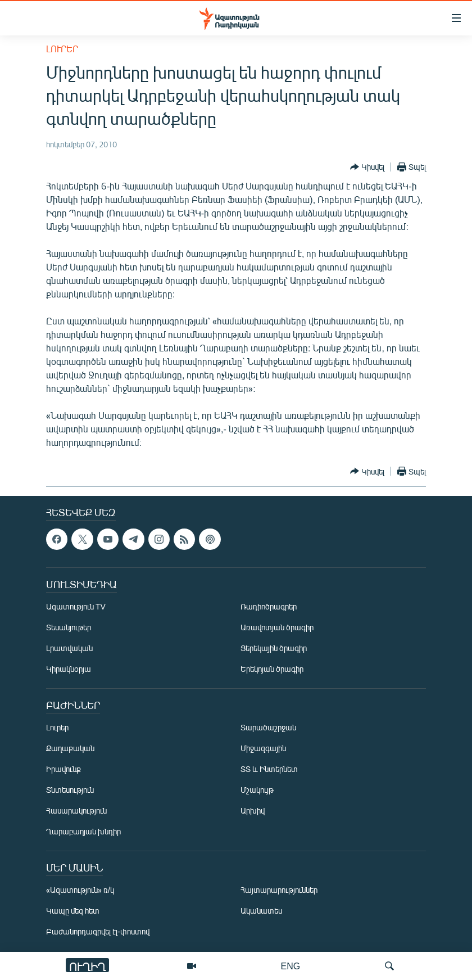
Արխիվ (253, 810)
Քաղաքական (70, 748)
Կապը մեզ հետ (73, 911)
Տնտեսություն (70, 790)
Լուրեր (62, 49)
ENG (291, 966)
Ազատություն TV (76, 606)
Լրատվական (69, 648)
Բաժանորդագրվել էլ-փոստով (98, 931)
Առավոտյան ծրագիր (277, 627)
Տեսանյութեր (69, 627)
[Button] (367, 167)
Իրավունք (63, 769)
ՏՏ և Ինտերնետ (269, 769)
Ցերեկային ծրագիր (274, 648)
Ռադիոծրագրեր (269, 606)
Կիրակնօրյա (69, 669)
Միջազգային (263, 748)
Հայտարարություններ (279, 890)
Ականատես (261, 911)
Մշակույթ (257, 790)
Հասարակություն (76, 810)
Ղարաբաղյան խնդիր (83, 831)
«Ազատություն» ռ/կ (80, 890)
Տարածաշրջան (268, 727)
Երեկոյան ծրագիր (272, 669)
